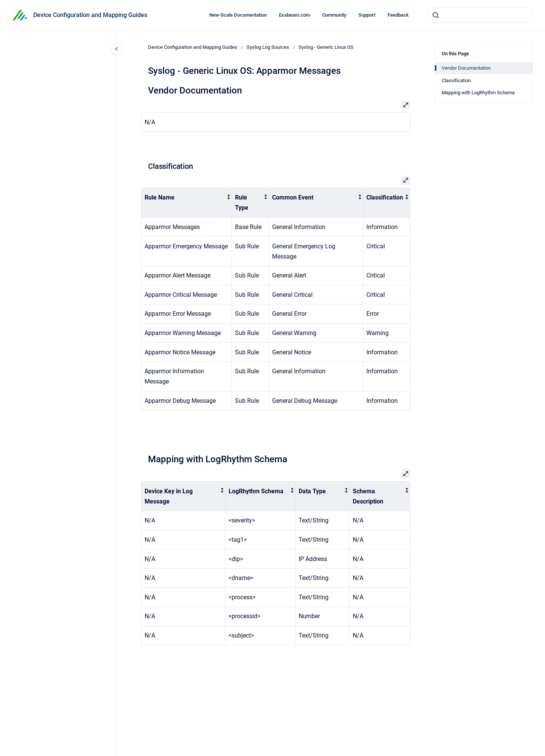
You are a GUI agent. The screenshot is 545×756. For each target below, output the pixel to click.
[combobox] (480, 15)
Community (334, 15)
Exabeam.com (294, 15)
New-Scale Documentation (238, 15)
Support (367, 15)
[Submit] (436, 15)
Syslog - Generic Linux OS (326, 47)
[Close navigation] (117, 49)
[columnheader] (187, 203)
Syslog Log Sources (268, 47)
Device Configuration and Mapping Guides (90, 15)
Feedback (398, 15)
